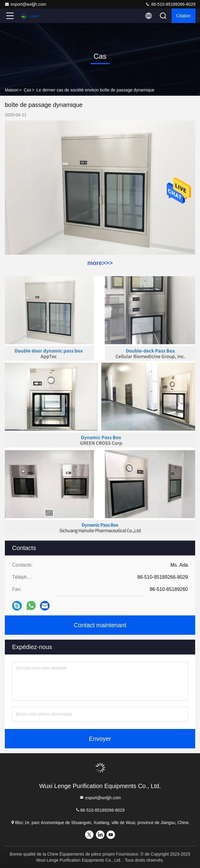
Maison (12, 90)
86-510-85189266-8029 (170, 4)
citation (184, 16)
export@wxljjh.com (25, 4)
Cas (27, 90)
